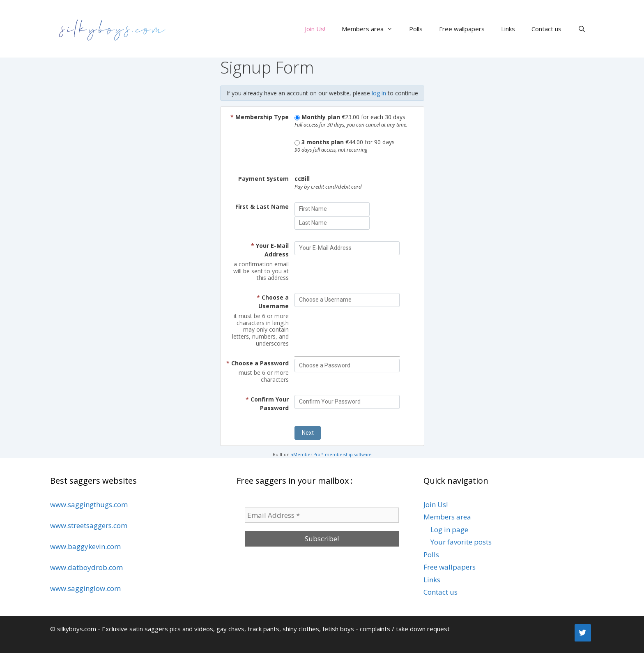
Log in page (449, 530)
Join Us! (315, 29)
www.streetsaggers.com (89, 525)
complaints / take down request (405, 629)
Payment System (263, 179)
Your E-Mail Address (270, 250)
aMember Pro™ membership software (331, 455)
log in (379, 93)
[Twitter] (583, 633)
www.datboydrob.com (86, 567)
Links (508, 29)
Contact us (546, 29)
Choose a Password (258, 363)
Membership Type (260, 117)
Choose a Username (273, 302)
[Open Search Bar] (582, 29)
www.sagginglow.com (85, 588)
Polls (416, 29)
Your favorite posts (461, 542)
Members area (371, 29)
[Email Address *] (322, 515)
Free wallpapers (462, 29)
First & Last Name (262, 207)
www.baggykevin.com (85, 546)
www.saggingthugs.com (89, 504)
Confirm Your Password (267, 404)
